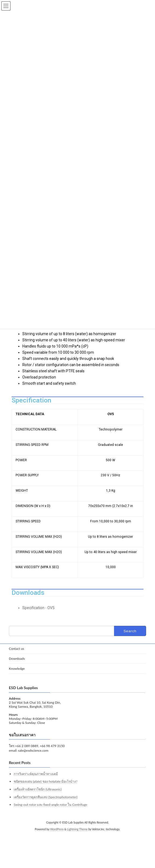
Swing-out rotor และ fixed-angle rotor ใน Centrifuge (50, 805)
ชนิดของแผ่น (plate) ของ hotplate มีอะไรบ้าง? (46, 781)
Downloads (17, 659)
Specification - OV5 (38, 608)
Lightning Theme (77, 829)
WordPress (57, 829)
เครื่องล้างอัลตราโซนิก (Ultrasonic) (38, 789)
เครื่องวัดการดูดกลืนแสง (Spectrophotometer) (46, 797)
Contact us (17, 649)
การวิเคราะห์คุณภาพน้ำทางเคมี (36, 774)
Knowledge (17, 669)
